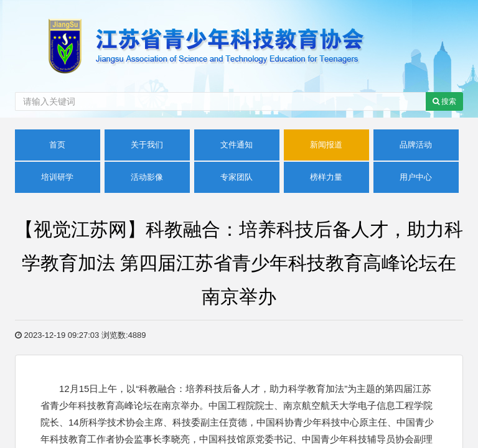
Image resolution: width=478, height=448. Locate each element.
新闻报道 (326, 145)
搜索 (444, 101)
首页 (57, 145)
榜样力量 (326, 177)
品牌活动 (416, 145)
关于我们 (147, 145)
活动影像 (147, 177)
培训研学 (57, 177)
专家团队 (237, 177)
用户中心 (416, 177)
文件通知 (237, 145)
